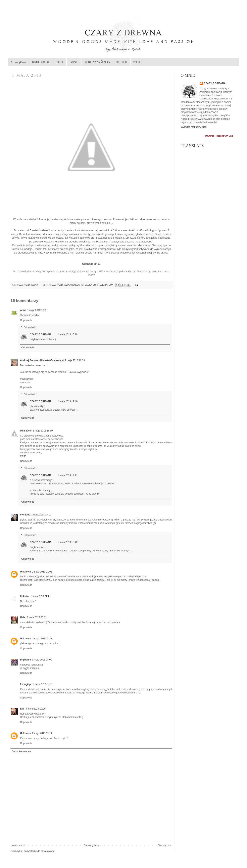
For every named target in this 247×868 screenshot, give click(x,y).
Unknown (26, 572)
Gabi (23, 617)
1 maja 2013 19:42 (68, 542)
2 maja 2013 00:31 (37, 617)
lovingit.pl (26, 684)
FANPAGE (74, 62)
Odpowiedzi (30, 327)
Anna (23, 310)
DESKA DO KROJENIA (96, 285)
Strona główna (19, 62)
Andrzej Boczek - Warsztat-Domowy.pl (42, 360)
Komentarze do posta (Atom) (39, 851)
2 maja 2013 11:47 (42, 639)
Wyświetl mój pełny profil (194, 127)
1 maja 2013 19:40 (68, 401)
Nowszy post (18, 845)
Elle (22, 709)
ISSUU (137, 62)
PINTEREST (122, 62)
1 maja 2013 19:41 (68, 475)
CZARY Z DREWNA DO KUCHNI (67, 285)
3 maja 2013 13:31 (43, 684)
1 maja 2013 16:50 (43, 431)
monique (25, 515)
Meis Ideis (26, 431)
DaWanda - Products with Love (219, 136)
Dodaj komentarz (21, 751)
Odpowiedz (26, 320)
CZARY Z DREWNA (28, 285)
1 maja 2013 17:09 (41, 515)
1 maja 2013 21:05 (42, 572)
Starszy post (165, 845)
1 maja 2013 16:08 (37, 310)
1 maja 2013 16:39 (75, 360)
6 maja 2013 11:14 (42, 733)
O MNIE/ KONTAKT (41, 62)
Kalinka (25, 596)
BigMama (25, 660)
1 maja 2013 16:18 (68, 334)
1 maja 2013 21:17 (40, 596)
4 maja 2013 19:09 (35, 709)
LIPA (111, 285)
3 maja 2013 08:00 (42, 660)
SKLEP (60, 62)
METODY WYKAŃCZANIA (97, 62)
